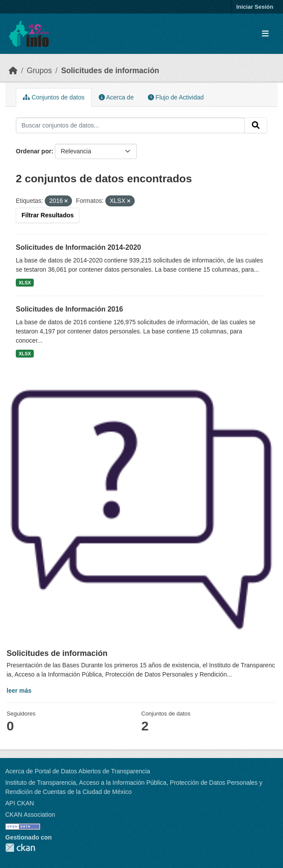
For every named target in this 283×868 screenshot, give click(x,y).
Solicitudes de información (110, 71)
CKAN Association (30, 815)
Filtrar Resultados (48, 215)
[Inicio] (13, 71)
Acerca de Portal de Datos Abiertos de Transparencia (78, 771)
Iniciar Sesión (255, 7)
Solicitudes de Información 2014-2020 (78, 247)
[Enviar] (256, 125)
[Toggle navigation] (265, 34)
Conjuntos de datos (54, 97)
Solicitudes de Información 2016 (70, 309)
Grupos (39, 71)
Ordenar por (34, 151)
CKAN (20, 848)
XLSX (25, 283)
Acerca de (116, 97)
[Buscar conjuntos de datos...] (130, 125)
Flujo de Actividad (176, 97)
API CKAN (20, 803)
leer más (19, 691)
